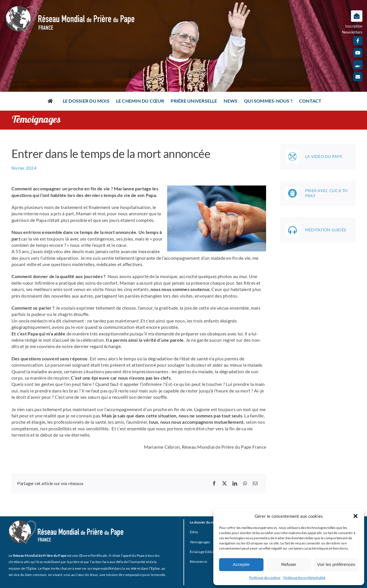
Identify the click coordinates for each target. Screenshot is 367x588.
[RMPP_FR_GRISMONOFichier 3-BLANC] (66, 522)
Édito (194, 532)
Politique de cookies (265, 578)
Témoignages (200, 542)
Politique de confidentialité (304, 578)
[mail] (358, 77)
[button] (356, 516)
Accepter (241, 564)
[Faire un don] (358, 65)
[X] (225, 483)
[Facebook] (214, 483)
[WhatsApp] (245, 483)
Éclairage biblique (204, 552)
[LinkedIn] (235, 483)
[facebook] (358, 41)
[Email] (255, 483)
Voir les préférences (336, 564)
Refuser (289, 564)
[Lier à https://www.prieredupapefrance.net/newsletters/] (357, 16)
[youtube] (358, 53)
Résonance (198, 561)
